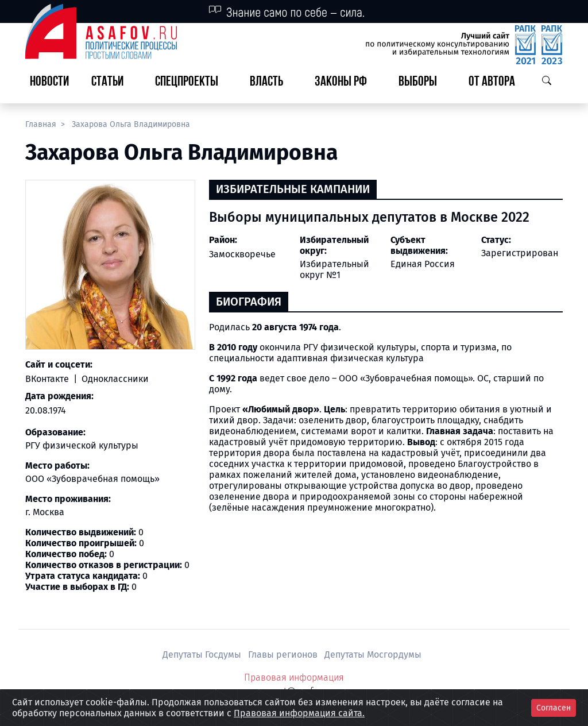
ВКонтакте (48, 379)
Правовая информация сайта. (299, 713)
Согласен (554, 708)
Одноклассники (114, 379)
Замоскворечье (242, 254)
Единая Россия (423, 264)
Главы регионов (284, 654)
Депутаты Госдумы (203, 654)
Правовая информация (294, 677)
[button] (112, 82)
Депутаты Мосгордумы (373, 654)
